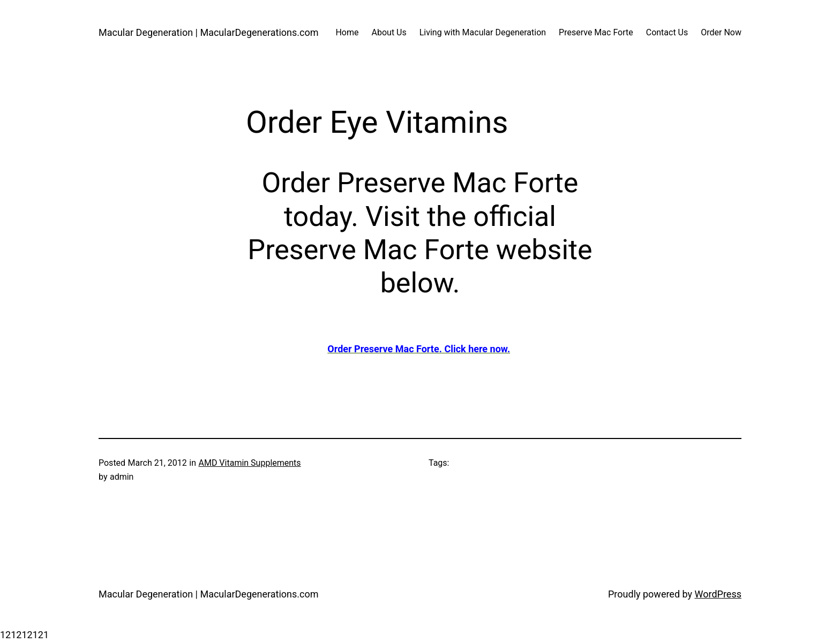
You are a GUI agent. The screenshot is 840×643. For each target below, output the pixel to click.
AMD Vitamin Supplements (249, 463)
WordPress (718, 594)
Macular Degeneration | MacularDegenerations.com (209, 32)
